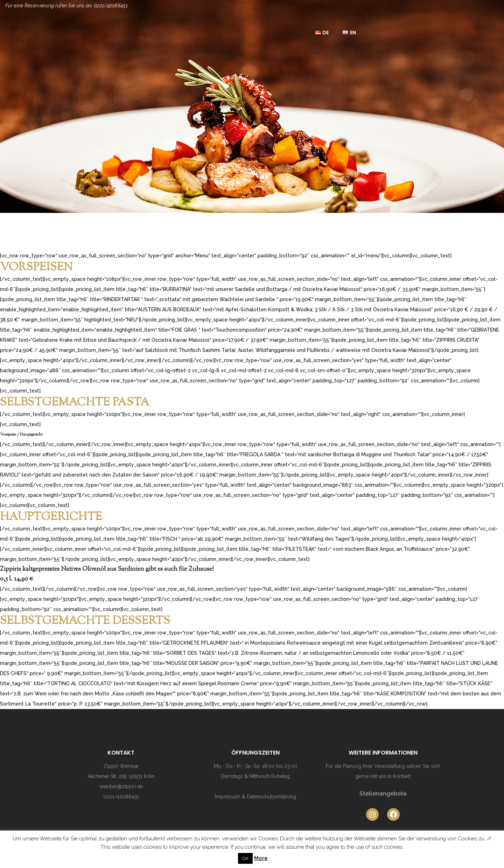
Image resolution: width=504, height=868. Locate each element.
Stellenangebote (383, 794)
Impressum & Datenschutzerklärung (255, 797)
